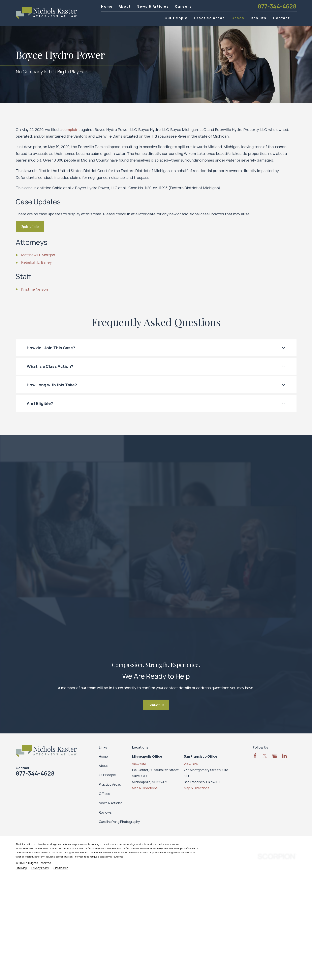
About (125, 6)
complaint (71, 130)
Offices (104, 794)
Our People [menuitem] (176, 18)
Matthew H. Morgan (38, 255)
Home (107, 6)
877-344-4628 (277, 6)
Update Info (30, 226)
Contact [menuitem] (281, 18)
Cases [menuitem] (238, 18)
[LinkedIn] (284, 756)
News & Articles (153, 6)
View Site (139, 764)
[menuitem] (21, 868)
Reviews (105, 812)
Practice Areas (110, 784)
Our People (107, 775)
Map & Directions (145, 788)
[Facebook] (255, 756)
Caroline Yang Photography (119, 822)
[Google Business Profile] (275, 756)
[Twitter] (265, 756)
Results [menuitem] (259, 18)
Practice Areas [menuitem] (210, 18)
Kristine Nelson (35, 289)
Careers (183, 6)
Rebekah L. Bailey (36, 262)
